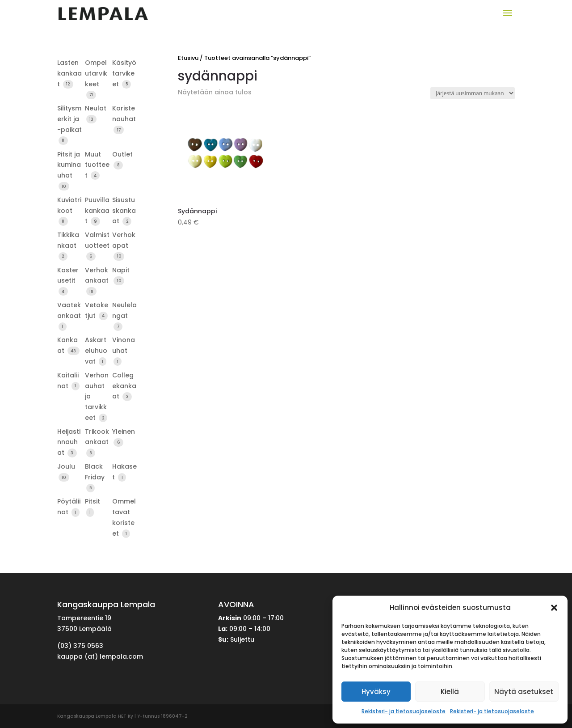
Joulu (66, 466)
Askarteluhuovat (96, 351)
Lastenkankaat (69, 73)
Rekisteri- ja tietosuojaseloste (404, 711)
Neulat (96, 108)
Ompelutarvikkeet (96, 73)
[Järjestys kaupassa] (473, 93)
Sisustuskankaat (124, 211)
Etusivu (188, 58)
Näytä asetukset (524, 692)
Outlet (122, 154)
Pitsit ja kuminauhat (69, 165)
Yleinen (124, 432)
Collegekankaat (124, 386)
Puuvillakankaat (97, 211)
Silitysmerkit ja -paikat (69, 119)
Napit (121, 270)
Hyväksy (376, 692)
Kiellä (450, 692)
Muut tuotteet (97, 165)
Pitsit (93, 501)
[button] (554, 608)
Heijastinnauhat (69, 442)
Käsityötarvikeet (124, 73)
